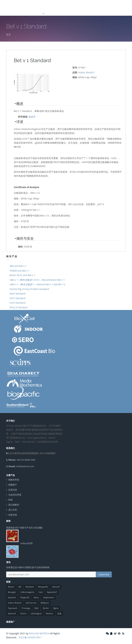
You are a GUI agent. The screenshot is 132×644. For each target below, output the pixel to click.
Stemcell (12, 614)
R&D (36, 608)
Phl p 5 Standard (19, 307)
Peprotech (13, 608)
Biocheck (30, 587)
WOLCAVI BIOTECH (39, 633)
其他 (59, 614)
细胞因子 (13, 485)
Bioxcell (56, 587)
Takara (23, 614)
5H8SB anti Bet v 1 (20, 271)
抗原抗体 (13, 490)
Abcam (11, 587)
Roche (46, 608)
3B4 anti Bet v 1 (18, 266)
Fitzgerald (25, 597)
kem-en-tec (31, 603)
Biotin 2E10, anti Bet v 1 (22, 275)
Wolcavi (49, 614)
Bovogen (12, 592)
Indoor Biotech (86, 72)
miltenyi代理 (26, 543)
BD (20, 587)
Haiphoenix (49, 597)
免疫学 (32, 117)
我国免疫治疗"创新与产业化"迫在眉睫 (24, 528)
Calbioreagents (27, 592)
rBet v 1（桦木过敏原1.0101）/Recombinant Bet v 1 (37, 280)
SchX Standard (17, 303)
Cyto (41, 592)
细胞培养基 (14, 480)
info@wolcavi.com (25, 466)
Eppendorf (52, 592)
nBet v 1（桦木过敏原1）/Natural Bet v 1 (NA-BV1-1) (37, 284)
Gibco (36, 597)
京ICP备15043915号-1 (30, 637)
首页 (8, 34)
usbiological (36, 614)
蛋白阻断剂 (14, 505)
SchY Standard (17, 298)
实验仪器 (13, 515)
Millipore (45, 603)
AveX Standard (18, 294)
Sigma (56, 608)
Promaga (26, 608)
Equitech (12, 597)
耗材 (10, 500)
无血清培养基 (15, 495)
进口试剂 (13, 510)
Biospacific (43, 587)
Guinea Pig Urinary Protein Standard (29, 289)
